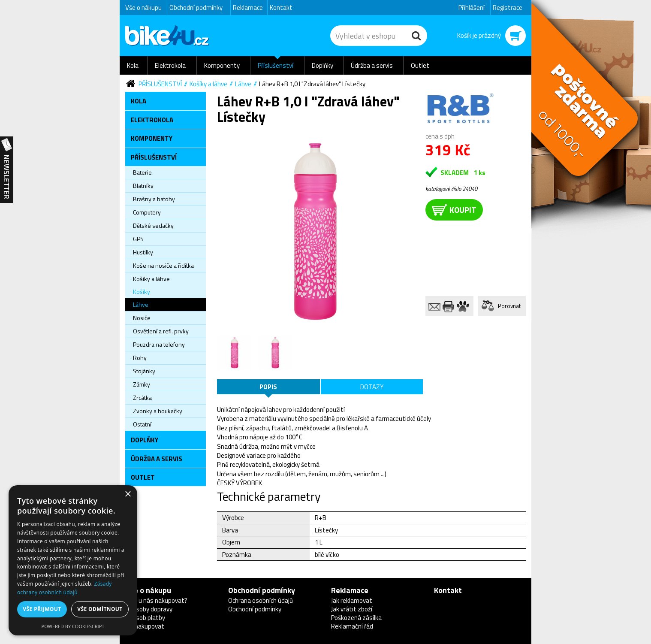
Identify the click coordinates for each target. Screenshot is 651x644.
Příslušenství (276, 65)
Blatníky (143, 186)
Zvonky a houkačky (158, 411)
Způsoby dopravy (149, 609)
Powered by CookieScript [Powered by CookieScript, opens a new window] (73, 626)
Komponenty (222, 65)
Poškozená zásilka (356, 618)
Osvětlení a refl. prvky (161, 331)
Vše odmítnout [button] (100, 609)
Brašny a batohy (154, 199)
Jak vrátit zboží (352, 609)
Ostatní (142, 424)
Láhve (243, 84)
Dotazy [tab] (372, 387)
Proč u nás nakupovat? (156, 600)
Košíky (142, 292)
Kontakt (281, 8)
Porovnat (509, 306)
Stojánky (144, 371)
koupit (454, 210)
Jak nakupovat (145, 626)
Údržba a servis (372, 65)
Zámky (142, 384)
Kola (133, 65)
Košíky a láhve (208, 84)
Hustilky (143, 252)
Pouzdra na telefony (159, 344)
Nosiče (142, 318)
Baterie (142, 172)
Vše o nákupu (143, 8)
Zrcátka (142, 398)
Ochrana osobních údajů (261, 600)
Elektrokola (170, 65)
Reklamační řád (352, 626)
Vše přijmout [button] (42, 609)
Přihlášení (472, 8)
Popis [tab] (268, 387)
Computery (147, 212)
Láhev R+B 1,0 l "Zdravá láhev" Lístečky (312, 84)
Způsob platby (145, 618)
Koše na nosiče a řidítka (163, 265)
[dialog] (73, 560)
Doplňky (322, 65)
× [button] (128, 494)
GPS (138, 239)
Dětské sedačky (153, 225)
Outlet (420, 65)
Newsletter (7, 170)
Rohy (140, 358)
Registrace (508, 8)
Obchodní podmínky (196, 8)
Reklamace (248, 8)
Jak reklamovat (352, 600)
